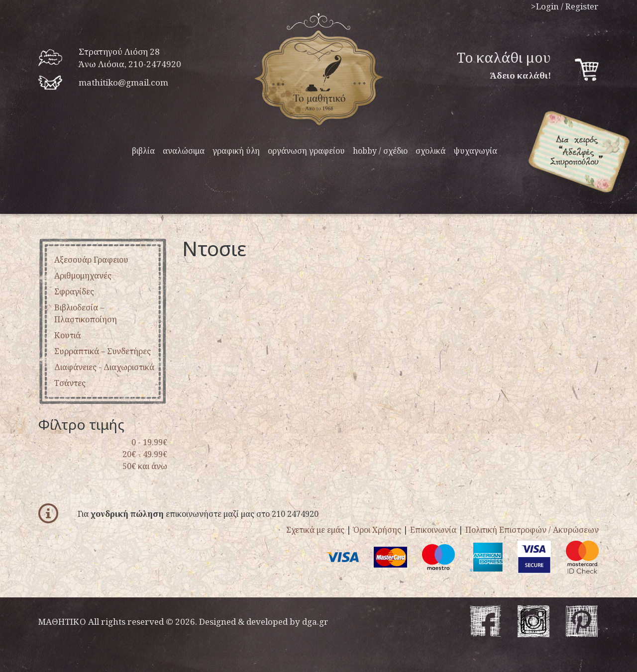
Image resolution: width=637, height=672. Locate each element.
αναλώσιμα (184, 151)
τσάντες (70, 383)
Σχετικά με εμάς (315, 530)
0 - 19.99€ (149, 442)
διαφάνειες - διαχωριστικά (104, 367)
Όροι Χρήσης (377, 530)
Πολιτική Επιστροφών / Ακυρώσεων (532, 530)
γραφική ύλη (236, 151)
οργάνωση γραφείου (306, 151)
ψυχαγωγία (475, 151)
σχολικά (430, 151)
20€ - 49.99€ (145, 454)
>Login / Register (565, 6)
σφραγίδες (74, 291)
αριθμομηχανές (83, 276)
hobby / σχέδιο (380, 151)
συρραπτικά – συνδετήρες (103, 351)
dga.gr (315, 622)
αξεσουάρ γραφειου (91, 260)
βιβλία (143, 151)
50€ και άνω (145, 466)
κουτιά (67, 335)
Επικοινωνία (433, 530)
